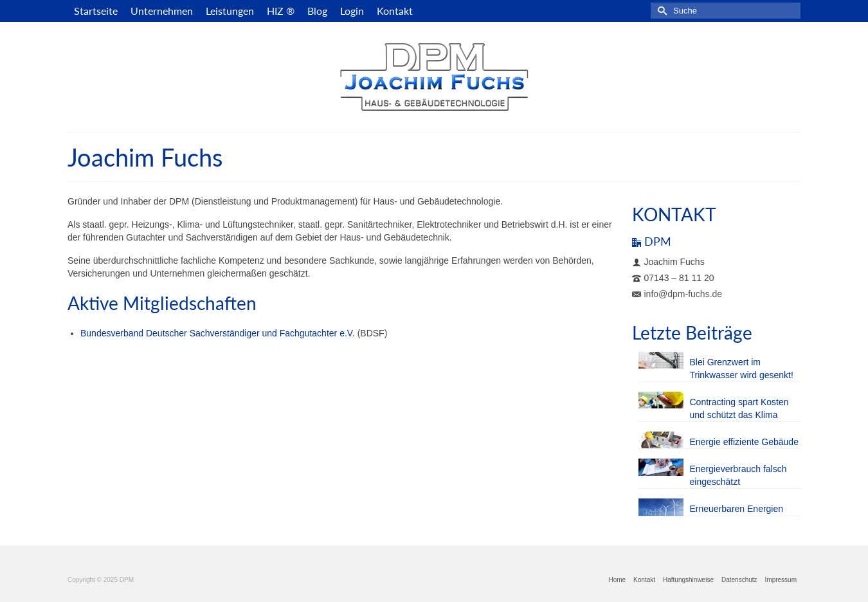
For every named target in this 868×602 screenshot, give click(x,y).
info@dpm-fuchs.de (677, 294)
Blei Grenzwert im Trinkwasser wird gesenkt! (742, 369)
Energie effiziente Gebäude (744, 442)
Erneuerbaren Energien (737, 509)
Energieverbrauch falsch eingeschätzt (738, 475)
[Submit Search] (660, 11)
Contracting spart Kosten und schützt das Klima (739, 408)
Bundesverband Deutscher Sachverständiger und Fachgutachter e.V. (218, 333)
